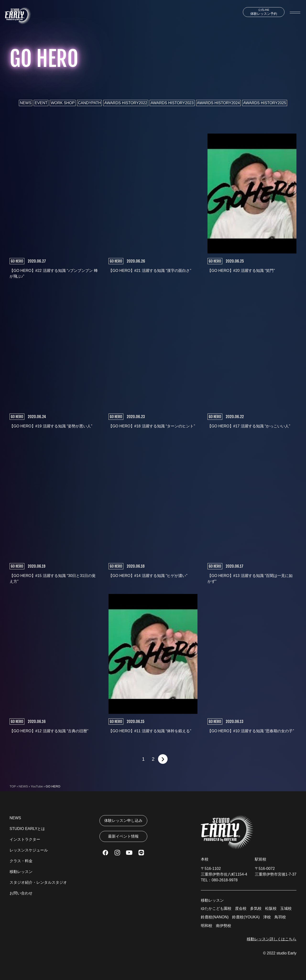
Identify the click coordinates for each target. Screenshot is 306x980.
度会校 (241, 908)
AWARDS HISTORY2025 (265, 103)
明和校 (207, 926)
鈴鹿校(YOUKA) (246, 917)
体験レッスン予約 (264, 12)
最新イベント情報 (123, 836)
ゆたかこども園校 (216, 908)
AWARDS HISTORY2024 (219, 103)
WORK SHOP (63, 103)
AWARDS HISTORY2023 (172, 103)
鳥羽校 (280, 917)
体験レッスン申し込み (123, 821)
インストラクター (25, 839)
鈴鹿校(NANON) (215, 917)
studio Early (286, 953)
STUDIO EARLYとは (27, 829)
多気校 (256, 908)
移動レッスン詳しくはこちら (272, 939)
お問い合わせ (21, 893)
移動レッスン (21, 872)
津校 (267, 917)
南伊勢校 (224, 926)
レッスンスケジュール (29, 850)
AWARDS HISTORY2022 (126, 103)
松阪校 (271, 908)
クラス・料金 (21, 861)
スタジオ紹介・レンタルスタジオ (38, 882)
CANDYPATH (89, 103)
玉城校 (286, 908)
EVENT (41, 103)
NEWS (26, 103)
